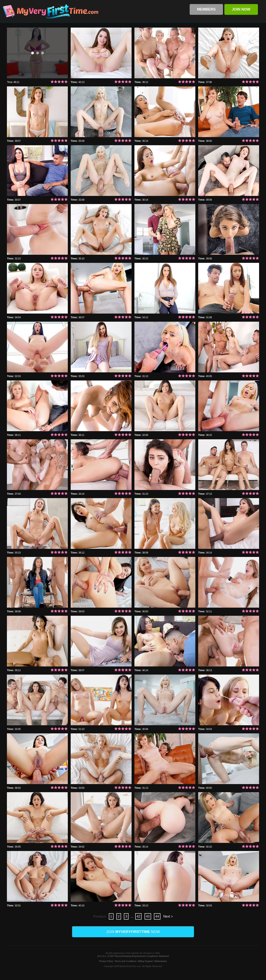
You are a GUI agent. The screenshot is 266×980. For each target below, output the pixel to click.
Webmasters (161, 961)
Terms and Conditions (125, 961)
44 (157, 916)
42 (138, 916)
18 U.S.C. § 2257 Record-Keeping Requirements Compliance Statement (133, 956)
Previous (100, 916)
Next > (168, 916)
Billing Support (145, 961)
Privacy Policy (106, 961)
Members (206, 9)
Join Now (241, 9)
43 (148, 916)
